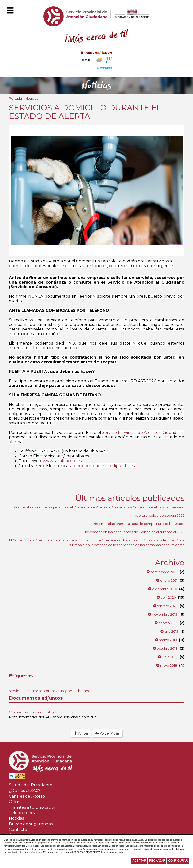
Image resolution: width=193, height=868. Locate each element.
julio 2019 (169, 631)
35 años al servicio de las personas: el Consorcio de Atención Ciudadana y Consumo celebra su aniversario (99, 507)
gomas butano (78, 691)
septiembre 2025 (162, 572)
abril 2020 (166, 597)
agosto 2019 (166, 623)
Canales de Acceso (27, 796)
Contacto (18, 829)
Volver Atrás (107, 733)
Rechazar (157, 861)
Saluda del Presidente (31, 785)
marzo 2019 (166, 640)
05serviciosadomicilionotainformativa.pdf (43, 712)
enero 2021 (167, 580)
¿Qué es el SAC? (25, 791)
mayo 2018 (167, 665)
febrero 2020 (165, 606)
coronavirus (54, 691)
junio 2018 (168, 657)
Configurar (178, 861)
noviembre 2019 (163, 614)
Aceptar (139, 861)
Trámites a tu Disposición (33, 807)
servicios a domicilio (26, 691)
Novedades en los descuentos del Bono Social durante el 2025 (134, 532)
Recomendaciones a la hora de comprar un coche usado (138, 524)
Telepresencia (23, 813)
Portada (15, 98)
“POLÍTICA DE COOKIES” (87, 852)
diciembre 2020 (163, 589)
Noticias (32, 98)
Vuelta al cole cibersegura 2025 (159, 515)
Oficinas (17, 802)
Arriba (81, 733)
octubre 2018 (165, 648)
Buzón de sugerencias (31, 824)
